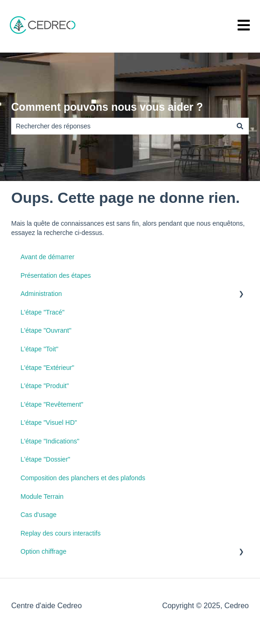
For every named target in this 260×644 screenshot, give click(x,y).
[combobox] (121, 126)
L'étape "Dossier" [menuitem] (45, 459)
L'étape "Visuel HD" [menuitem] (49, 423)
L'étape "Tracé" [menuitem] (43, 312)
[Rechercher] (240, 126)
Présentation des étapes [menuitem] (56, 275)
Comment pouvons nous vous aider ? (107, 107)
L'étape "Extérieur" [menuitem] (47, 368)
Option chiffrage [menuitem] (44, 551)
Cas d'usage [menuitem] (38, 515)
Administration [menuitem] (41, 294)
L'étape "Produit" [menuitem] (45, 386)
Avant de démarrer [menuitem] (48, 257)
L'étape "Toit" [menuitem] (39, 349)
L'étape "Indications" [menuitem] (50, 441)
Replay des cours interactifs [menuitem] (61, 533)
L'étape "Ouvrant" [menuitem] (46, 330)
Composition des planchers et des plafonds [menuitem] (83, 478)
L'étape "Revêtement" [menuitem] (52, 404)
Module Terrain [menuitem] (42, 496)
